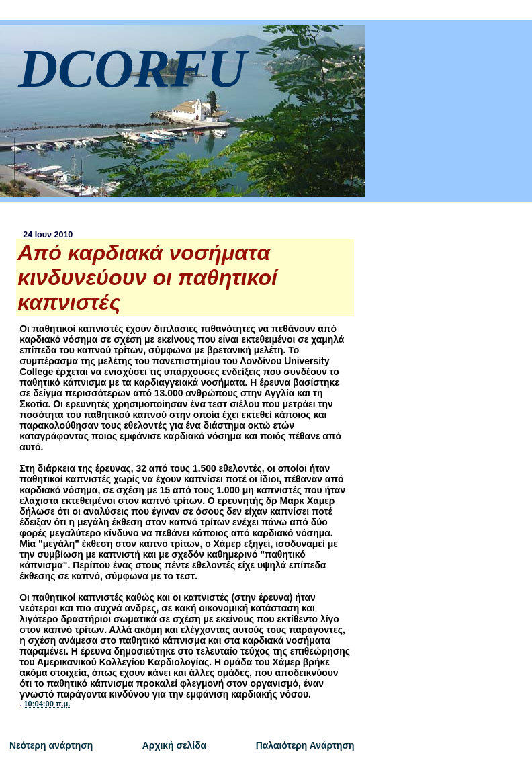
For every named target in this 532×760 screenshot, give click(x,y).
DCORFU (132, 68)
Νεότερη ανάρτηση (51, 745)
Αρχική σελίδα (174, 745)
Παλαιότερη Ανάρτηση (305, 745)
